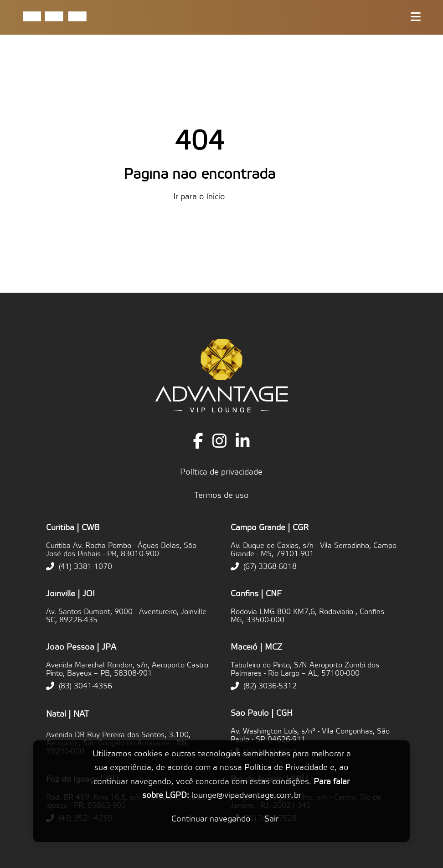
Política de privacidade (221, 472)
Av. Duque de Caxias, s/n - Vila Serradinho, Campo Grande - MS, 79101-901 (314, 550)
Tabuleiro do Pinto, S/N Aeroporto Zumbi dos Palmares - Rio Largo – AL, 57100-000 (305, 669)
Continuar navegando (211, 819)
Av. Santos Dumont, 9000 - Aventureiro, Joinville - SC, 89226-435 (128, 616)
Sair (271, 819)
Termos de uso (221, 495)
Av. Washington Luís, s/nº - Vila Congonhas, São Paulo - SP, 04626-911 (310, 735)
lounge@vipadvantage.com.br (246, 795)
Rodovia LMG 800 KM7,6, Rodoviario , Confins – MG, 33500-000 (311, 616)
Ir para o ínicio (199, 197)
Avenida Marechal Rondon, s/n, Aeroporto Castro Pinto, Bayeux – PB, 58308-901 (127, 669)
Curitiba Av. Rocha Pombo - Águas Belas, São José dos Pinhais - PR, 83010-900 (121, 550)
